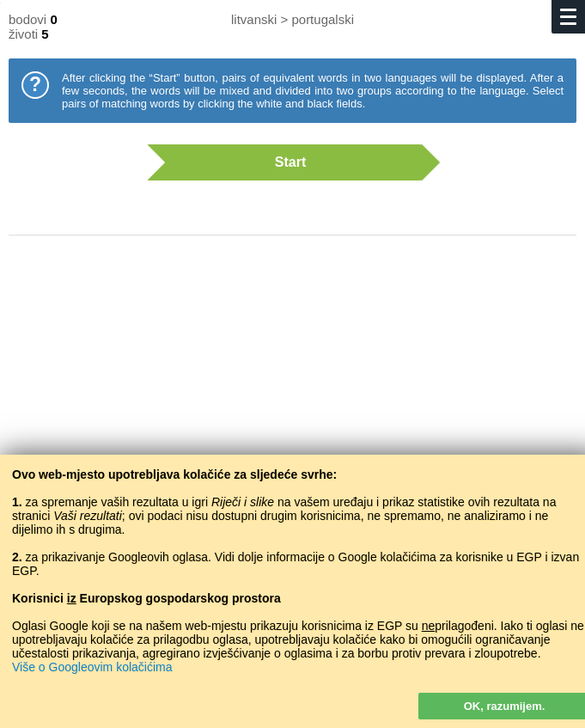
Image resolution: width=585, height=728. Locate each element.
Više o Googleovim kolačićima (92, 667)
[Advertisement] (292, 387)
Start (284, 162)
